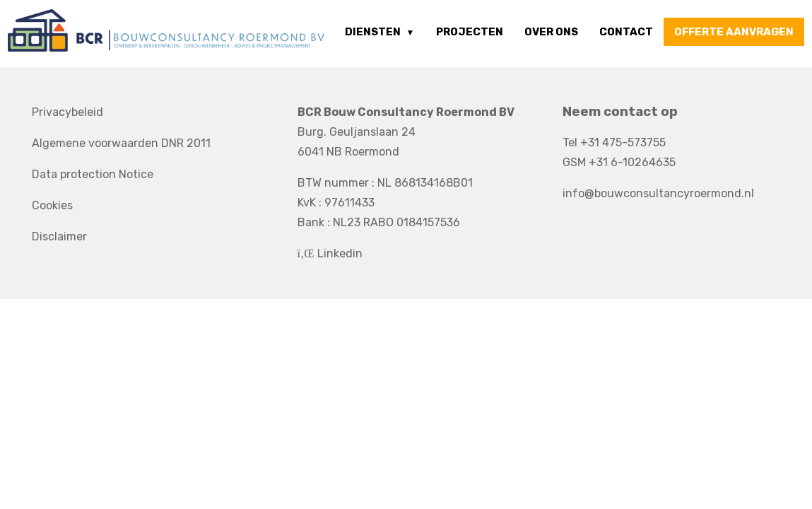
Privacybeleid (67, 112)
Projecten (470, 32)
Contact (626, 32)
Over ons (551, 32)
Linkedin (330, 253)
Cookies (52, 205)
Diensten (373, 32)
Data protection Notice (93, 174)
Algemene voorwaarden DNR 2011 (121, 143)
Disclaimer (59, 236)
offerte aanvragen (734, 32)
